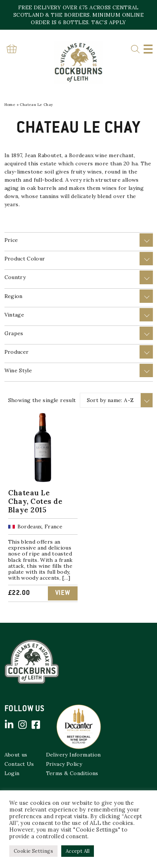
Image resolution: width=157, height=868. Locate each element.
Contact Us (19, 764)
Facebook (36, 725)
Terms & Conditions (72, 773)
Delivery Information (73, 755)
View (63, 593)
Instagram (23, 725)
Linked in (9, 725)
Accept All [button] (78, 851)
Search (135, 49)
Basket (12, 49)
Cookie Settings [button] (33, 851)
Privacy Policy (64, 764)
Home (10, 105)
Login (12, 773)
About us (16, 755)
